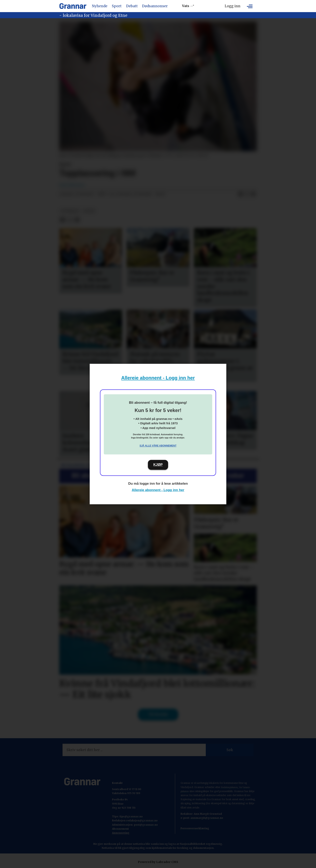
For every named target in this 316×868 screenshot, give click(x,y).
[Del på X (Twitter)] (247, 194)
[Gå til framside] (73, 6)
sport (89, 211)
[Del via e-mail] (253, 194)
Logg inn (233, 6)
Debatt (132, 6)
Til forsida (158, 714)
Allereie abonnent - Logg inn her (158, 378)
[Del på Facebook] (240, 194)
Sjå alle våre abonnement (158, 446)
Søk (230, 750)
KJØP (158, 465)
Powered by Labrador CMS (158, 862)
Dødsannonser (155, 6)
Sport (117, 6)
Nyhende (100, 6)
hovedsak (70, 211)
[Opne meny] (250, 6)
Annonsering (121, 833)
